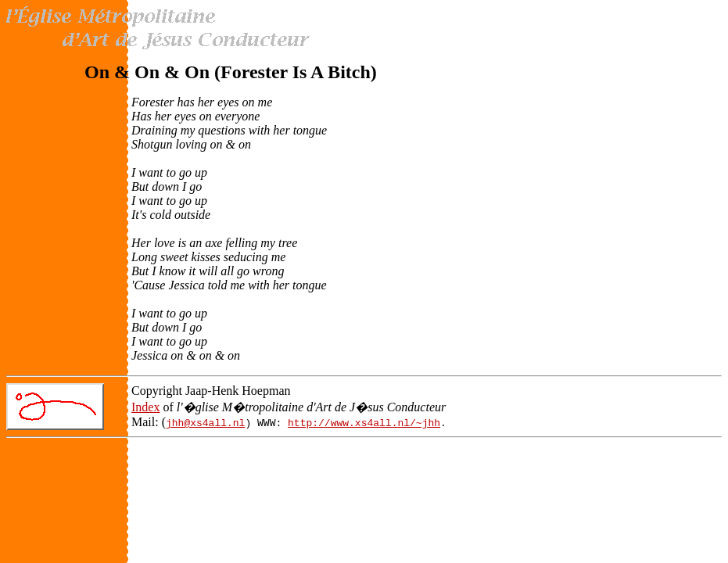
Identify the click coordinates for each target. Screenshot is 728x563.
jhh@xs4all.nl (205, 422)
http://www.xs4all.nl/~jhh (364, 422)
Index (145, 407)
